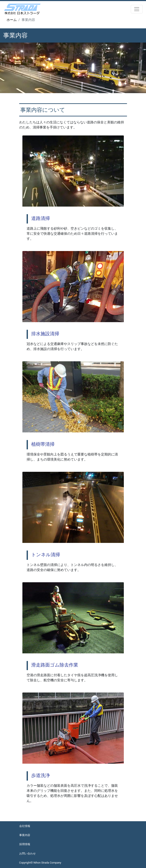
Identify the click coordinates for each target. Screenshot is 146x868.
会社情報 (25, 826)
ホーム (12, 20)
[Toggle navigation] (137, 9)
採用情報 (25, 844)
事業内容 (25, 835)
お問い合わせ (27, 854)
